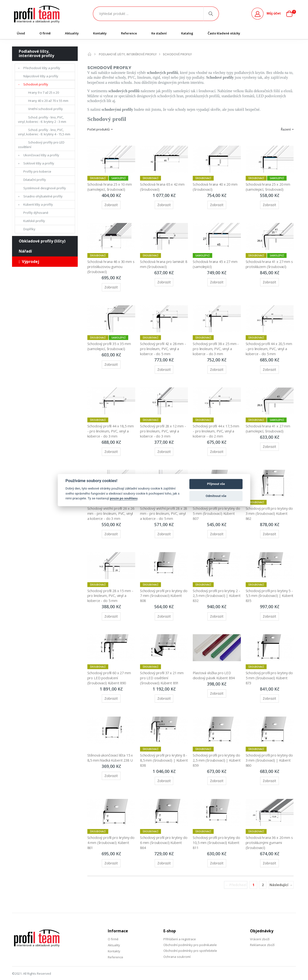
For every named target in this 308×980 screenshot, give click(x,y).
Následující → (281, 874)
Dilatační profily (35, 180)
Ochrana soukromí (177, 946)
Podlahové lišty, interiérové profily (36, 53)
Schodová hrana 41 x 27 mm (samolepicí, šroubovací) (269, 424)
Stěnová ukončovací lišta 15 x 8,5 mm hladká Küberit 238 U (111, 749)
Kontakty (100, 33)
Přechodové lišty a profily (42, 68)
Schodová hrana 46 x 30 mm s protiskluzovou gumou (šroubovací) (111, 265)
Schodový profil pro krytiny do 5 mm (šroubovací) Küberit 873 (268, 670)
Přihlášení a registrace (180, 928)
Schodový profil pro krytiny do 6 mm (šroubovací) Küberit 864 (162, 832)
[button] (291, 14)
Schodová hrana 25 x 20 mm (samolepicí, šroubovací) (269, 186)
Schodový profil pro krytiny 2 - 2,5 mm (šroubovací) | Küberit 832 (216, 589)
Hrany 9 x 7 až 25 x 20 (44, 92)
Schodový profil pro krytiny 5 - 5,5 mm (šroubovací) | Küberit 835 (269, 589)
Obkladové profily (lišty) (42, 241)
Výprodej (29, 261)
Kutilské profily (34, 221)
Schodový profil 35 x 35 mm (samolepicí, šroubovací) (110, 343)
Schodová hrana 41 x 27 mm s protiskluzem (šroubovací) (269, 262)
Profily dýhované (36, 213)
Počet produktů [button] (99, 129)
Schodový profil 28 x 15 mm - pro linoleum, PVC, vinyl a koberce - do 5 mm (112, 589)
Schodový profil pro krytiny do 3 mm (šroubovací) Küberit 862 (268, 508)
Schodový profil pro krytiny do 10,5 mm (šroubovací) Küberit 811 (215, 832)
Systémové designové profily (45, 188)
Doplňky (29, 229)
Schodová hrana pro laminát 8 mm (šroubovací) (164, 262)
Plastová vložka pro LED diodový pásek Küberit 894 (215, 667)
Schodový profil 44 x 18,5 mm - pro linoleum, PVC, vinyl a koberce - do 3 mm (111, 427)
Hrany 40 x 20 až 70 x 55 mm (48, 101)
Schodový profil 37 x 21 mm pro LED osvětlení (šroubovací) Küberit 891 (163, 670)
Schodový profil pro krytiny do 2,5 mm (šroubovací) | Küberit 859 (215, 751)
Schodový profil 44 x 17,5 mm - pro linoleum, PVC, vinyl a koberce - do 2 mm (217, 427)
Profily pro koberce (37, 171)
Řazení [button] (286, 129)
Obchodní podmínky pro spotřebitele (190, 940)
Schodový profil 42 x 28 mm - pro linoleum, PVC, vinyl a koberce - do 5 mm (164, 346)
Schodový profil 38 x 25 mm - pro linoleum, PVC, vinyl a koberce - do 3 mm (217, 346)
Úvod (21, 33)
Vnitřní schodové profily (45, 109)
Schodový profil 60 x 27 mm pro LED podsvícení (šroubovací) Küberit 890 (110, 670)
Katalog (187, 33)
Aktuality (72, 33)
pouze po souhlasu (124, 498)
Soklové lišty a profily (39, 163)
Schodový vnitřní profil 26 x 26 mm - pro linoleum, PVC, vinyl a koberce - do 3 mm (110, 508)
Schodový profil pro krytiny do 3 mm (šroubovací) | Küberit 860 (268, 751)
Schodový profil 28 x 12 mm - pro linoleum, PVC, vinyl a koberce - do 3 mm (164, 427)
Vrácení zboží (260, 928)
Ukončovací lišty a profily (41, 155)
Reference (129, 33)
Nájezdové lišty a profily (41, 76)
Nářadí (25, 251)
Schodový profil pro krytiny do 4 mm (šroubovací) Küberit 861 (109, 832)
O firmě (45, 33)
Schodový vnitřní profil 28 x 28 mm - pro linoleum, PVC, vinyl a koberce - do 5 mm (162, 508)
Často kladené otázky (224, 33)
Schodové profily (36, 84)
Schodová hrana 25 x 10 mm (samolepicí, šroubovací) (111, 186)
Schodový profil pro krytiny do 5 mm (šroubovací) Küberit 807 (215, 508)
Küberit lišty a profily (38, 204)
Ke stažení (159, 33)
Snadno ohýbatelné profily (43, 196)
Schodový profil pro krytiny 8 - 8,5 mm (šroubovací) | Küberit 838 (164, 751)
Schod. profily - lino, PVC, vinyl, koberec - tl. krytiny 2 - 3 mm (42, 119)
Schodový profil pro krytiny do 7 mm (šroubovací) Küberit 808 (162, 589)
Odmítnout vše (216, 496)
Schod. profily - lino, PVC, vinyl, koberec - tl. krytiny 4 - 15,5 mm (44, 132)
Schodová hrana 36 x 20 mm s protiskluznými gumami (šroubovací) (269, 832)
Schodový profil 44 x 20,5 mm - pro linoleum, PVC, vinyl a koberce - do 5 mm (269, 346)
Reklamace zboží (262, 934)
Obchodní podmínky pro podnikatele (190, 934)
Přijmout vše (216, 484)
